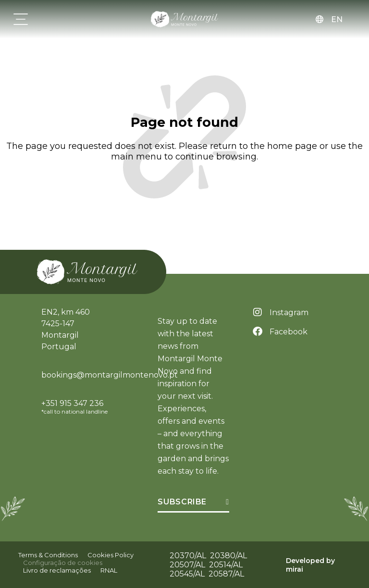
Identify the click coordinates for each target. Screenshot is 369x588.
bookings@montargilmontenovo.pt (110, 375)
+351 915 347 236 (72, 403)
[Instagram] (258, 312)
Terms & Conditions (48, 555)
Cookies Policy (111, 555)
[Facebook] (258, 331)
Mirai (295, 569)
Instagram (289, 312)
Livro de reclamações (57, 570)
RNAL (109, 570)
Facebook (289, 332)
